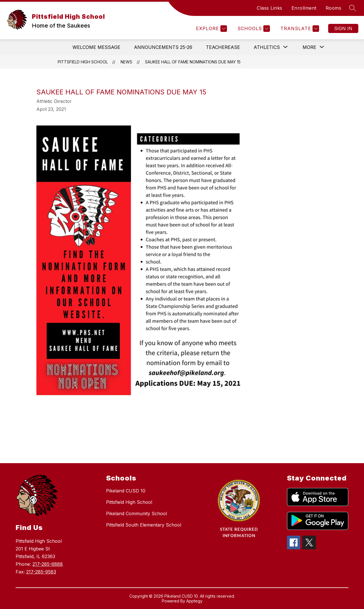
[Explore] (211, 29)
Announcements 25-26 (163, 47)
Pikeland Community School (136, 513)
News (126, 62)
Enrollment (304, 8)
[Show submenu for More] (309, 47)
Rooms (334, 8)
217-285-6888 (48, 564)
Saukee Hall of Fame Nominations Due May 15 (193, 62)
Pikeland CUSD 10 (126, 491)
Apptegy (194, 601)
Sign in (343, 28)
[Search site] (353, 8)
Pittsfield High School (83, 62)
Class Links (270, 8)
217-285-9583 (41, 572)
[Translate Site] (299, 29)
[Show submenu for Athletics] (267, 47)
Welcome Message (96, 47)
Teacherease (223, 47)
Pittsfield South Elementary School (144, 525)
